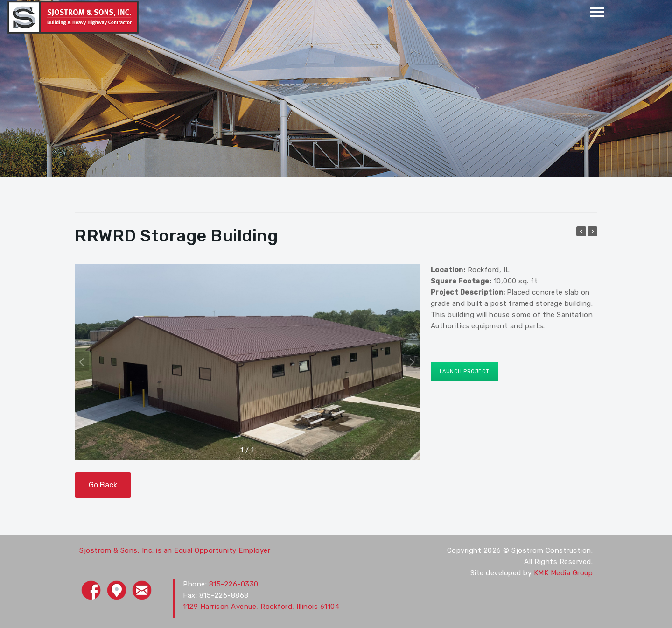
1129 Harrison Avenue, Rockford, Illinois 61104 (261, 607)
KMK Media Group (563, 573)
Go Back (103, 485)
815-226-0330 (234, 584)
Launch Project (465, 371)
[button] (413, 361)
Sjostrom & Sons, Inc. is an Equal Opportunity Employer (175, 550)
